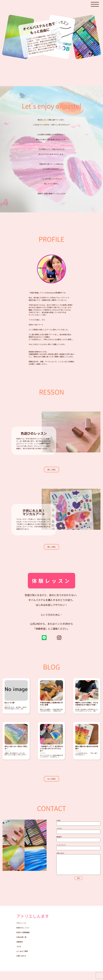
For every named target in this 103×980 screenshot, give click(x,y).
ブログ (19, 955)
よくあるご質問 (22, 960)
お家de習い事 (21, 946)
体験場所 (20, 950)
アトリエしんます (33, 925)
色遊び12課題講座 (23, 941)
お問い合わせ (21, 965)
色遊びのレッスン (23, 936)
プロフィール (21, 932)
